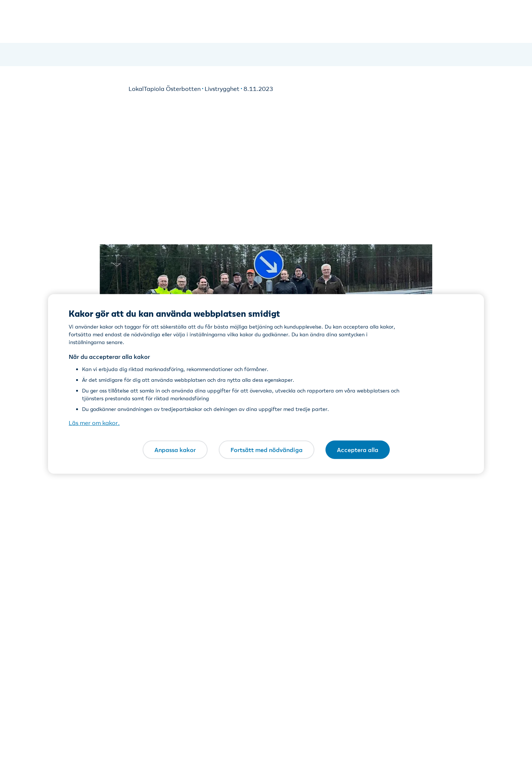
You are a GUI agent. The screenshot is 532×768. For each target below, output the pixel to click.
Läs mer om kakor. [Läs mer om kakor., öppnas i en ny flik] (94, 423)
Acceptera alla (358, 449)
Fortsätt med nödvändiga (267, 449)
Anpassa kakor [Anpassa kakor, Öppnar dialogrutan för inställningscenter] (175, 449)
